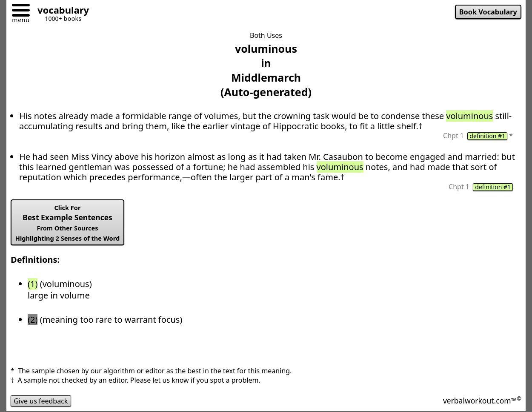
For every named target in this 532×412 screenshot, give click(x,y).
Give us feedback (41, 401)
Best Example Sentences (67, 223)
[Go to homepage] (60, 11)
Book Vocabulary (488, 12)
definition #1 (487, 136)
